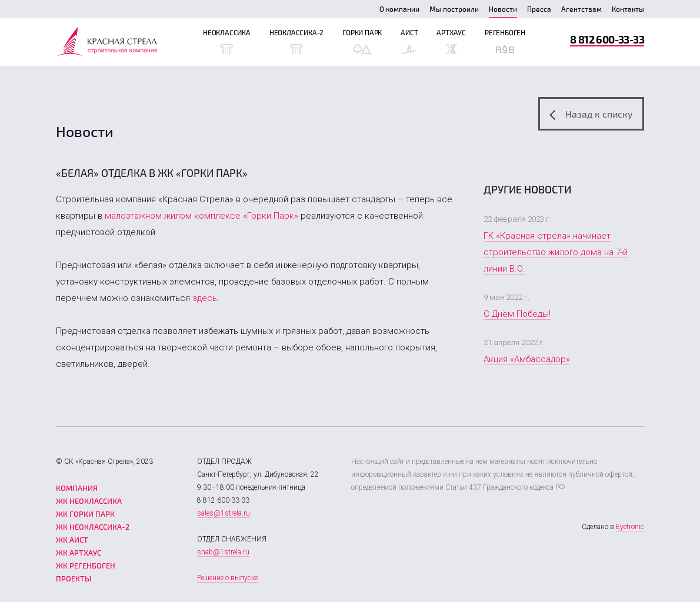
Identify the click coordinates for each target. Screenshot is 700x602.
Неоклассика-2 (296, 41)
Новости (503, 9)
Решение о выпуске (227, 578)
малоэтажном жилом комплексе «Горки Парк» (201, 216)
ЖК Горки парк (85, 514)
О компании (399, 9)
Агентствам (581, 9)
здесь (205, 298)
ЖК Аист (72, 540)
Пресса (539, 9)
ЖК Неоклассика (89, 501)
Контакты (628, 9)
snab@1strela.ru (223, 552)
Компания (77, 488)
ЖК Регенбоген (86, 566)
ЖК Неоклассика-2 (93, 527)
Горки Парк (362, 41)
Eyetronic (630, 527)
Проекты (74, 578)
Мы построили (454, 9)
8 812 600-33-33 (607, 39)
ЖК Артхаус (79, 553)
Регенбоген (505, 41)
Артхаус (451, 41)
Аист (409, 41)
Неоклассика (227, 41)
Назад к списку (591, 114)
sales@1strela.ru (224, 513)
